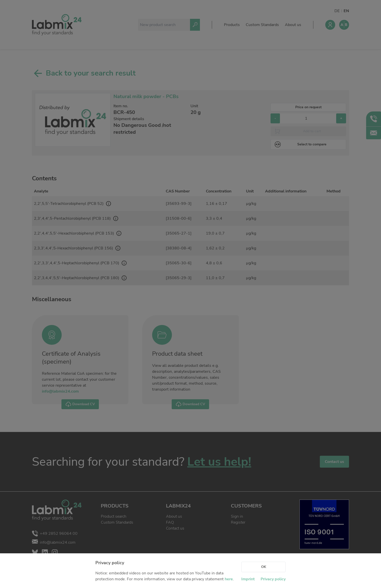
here (229, 579)
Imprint (248, 579)
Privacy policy (273, 579)
